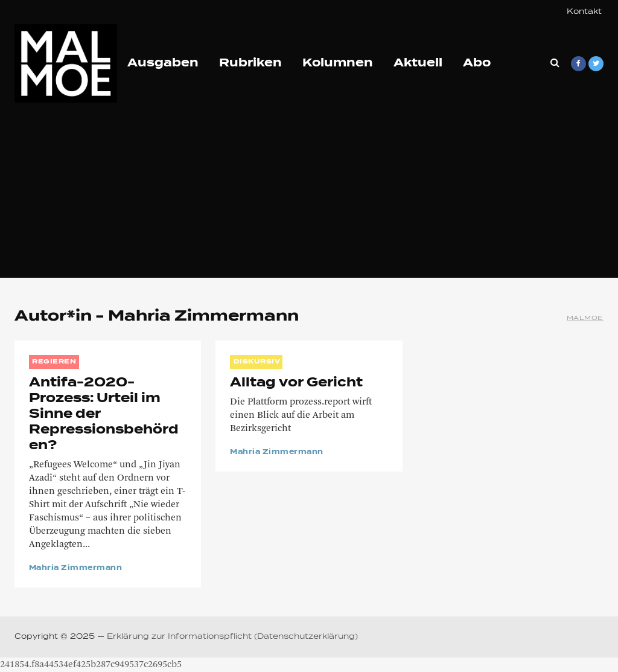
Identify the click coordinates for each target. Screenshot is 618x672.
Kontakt (584, 12)
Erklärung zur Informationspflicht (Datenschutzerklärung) (232, 637)
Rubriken (250, 63)
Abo (477, 63)
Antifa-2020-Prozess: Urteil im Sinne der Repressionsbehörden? (104, 414)
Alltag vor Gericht (296, 383)
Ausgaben (163, 63)
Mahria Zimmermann (75, 568)
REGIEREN (54, 362)
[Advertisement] (309, 193)
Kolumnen (338, 63)
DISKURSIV (257, 362)
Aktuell (418, 63)
